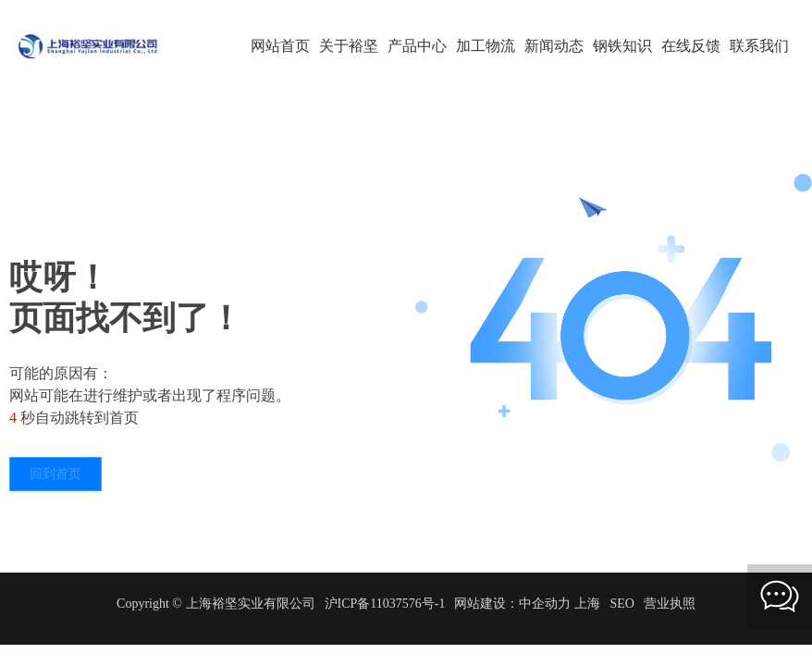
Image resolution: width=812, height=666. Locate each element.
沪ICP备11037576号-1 (385, 604)
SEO (621, 604)
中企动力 (545, 604)
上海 (587, 604)
